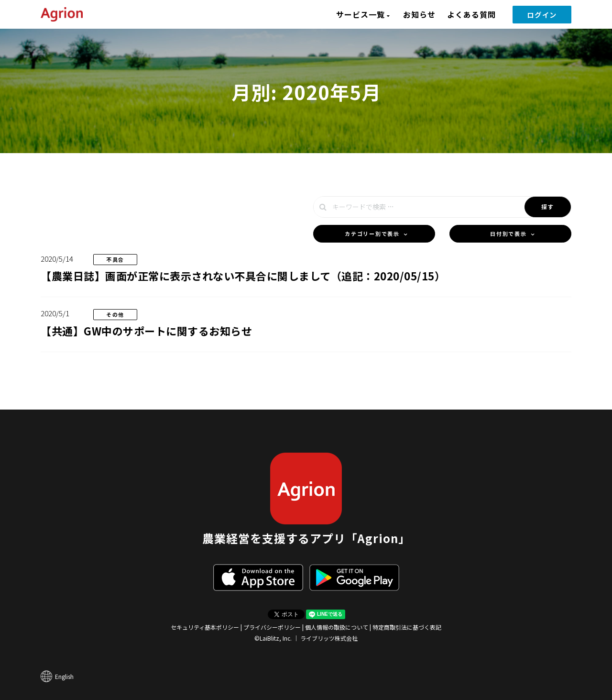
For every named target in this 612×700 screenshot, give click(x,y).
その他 (115, 314)
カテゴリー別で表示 (372, 233)
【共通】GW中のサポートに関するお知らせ (146, 331)
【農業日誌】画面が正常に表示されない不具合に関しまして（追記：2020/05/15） (243, 276)
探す (548, 206)
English (64, 676)
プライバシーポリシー (272, 627)
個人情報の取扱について (337, 627)
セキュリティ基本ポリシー (205, 627)
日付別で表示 (508, 233)
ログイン (542, 15)
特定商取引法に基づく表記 (407, 627)
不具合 (115, 259)
